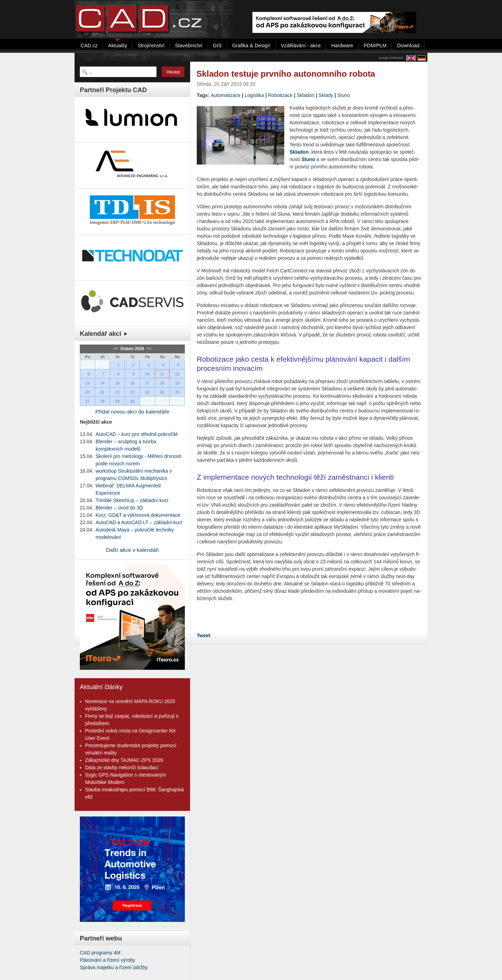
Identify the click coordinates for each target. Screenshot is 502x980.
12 (177, 374)
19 (177, 383)
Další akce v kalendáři (133, 550)
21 (102, 392)
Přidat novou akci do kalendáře (132, 412)
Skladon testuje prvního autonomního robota (286, 74)
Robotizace (280, 95)
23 (132, 392)
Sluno (343, 95)
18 (162, 383)
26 (177, 392)
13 (88, 383)
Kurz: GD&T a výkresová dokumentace (138, 515)
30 (132, 401)
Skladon (305, 95)
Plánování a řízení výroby (107, 960)
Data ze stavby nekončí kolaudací (122, 767)
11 (162, 374)
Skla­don (299, 152)
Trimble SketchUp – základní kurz (132, 500)
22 (117, 392)
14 (102, 383)
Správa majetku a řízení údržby (114, 967)
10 (147, 374)
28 (102, 401)
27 (88, 401)
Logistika (254, 95)
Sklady (326, 95)
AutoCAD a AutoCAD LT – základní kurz (139, 522)
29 (117, 401)
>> (148, 349)
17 (147, 383)
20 (88, 392)
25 (162, 392)
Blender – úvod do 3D (119, 508)
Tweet (204, 635)
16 (132, 383)
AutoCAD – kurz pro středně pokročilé (137, 434)
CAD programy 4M (100, 953)
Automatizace (226, 95)
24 (147, 392)
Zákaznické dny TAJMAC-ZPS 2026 (124, 760)
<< (116, 349)
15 (117, 383)
